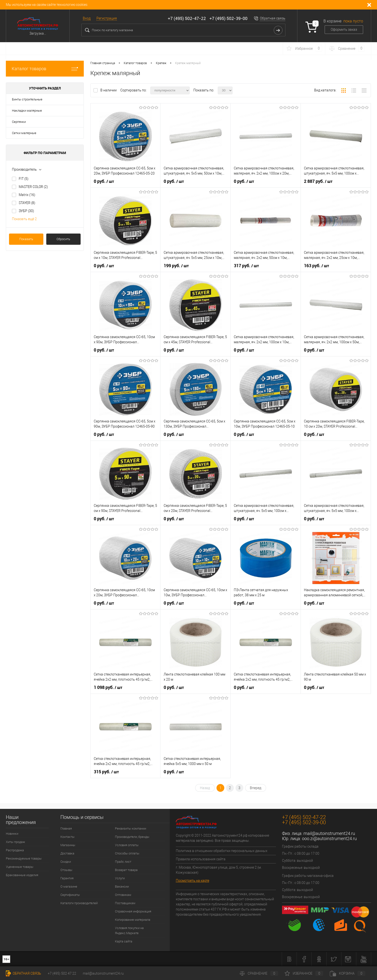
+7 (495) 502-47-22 (187, 18)
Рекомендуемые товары (24, 858)
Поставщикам (125, 903)
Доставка (67, 853)
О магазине (69, 887)
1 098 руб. (108, 687)
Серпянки (19, 122)
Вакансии (122, 887)
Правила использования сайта (201, 859)
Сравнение (259, 973)
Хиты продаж (15, 842)
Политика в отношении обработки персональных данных (222, 851)
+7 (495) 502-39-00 (228, 18)
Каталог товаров (45, 69)
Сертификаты (70, 895)
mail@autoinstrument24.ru (329, 833)
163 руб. (316, 266)
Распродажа (15, 850)
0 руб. (104, 181)
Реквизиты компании (131, 828)
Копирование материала (133, 920)
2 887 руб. (318, 181)
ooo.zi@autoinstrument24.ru (329, 838)
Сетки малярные (24, 133)
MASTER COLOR (33, 187)
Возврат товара (126, 870)
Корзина (348, 973)
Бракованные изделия (22, 875)
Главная (66, 828)
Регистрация (107, 18)
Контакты (67, 837)
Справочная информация (133, 911)
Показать (26, 239)
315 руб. (106, 772)
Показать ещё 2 (24, 219)
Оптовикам (123, 895)
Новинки (12, 834)
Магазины (68, 845)
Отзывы (66, 870)
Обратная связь (273, 18)
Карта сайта (124, 941)
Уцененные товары (20, 867)
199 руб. (176, 266)
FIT (24, 179)
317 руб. (246, 266)
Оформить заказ (344, 29)
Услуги (120, 878)
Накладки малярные (27, 111)
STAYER (27, 203)
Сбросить (63, 239)
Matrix (27, 195)
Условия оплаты (127, 845)
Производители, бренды (132, 837)
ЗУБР (26, 211)
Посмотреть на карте (193, 881)
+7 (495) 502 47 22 (62, 973)
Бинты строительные (27, 99)
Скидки (66, 862)
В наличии (109, 90)
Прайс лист (123, 862)
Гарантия (67, 878)
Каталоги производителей (79, 903)
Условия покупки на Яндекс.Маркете (129, 931)
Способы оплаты (127, 853)
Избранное (304, 973)
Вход (87, 18)
